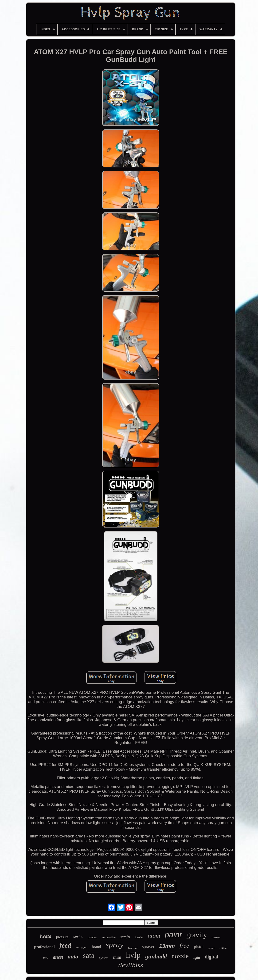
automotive (109, 937)
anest (58, 957)
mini (117, 957)
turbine (139, 937)
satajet (125, 937)
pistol (199, 947)
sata (89, 955)
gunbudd (156, 956)
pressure (62, 937)
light (197, 958)
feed (65, 945)
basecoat (133, 948)
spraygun (82, 947)
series (78, 937)
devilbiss (131, 965)
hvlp (133, 955)
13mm (167, 946)
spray (115, 945)
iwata (46, 936)
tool (46, 958)
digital (211, 957)
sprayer (148, 947)
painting (92, 937)
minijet (217, 937)
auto (73, 957)
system (104, 958)
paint (173, 935)
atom (154, 936)
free (184, 946)
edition (223, 948)
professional (44, 947)
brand (96, 947)
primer (212, 948)
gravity (197, 935)
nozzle (180, 956)
